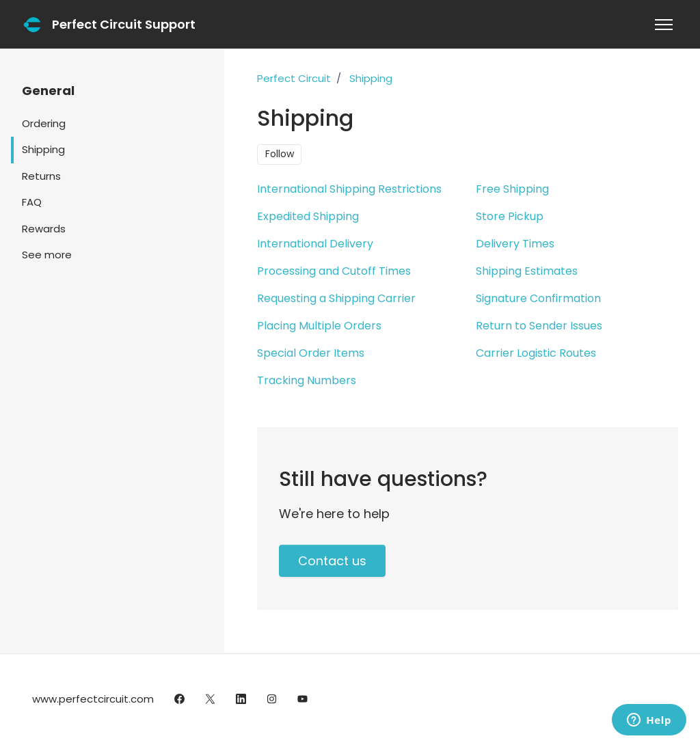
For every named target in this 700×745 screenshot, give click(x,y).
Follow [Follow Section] (280, 154)
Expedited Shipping (308, 216)
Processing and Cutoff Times (334, 271)
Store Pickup (510, 216)
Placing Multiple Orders (319, 326)
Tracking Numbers (307, 380)
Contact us (332, 561)
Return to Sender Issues (539, 326)
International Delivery (315, 244)
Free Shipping (512, 189)
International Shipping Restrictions (349, 189)
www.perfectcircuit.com (93, 699)
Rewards (44, 229)
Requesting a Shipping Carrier (336, 298)
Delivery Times (515, 244)
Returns (41, 176)
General (48, 91)
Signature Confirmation (538, 298)
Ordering (44, 123)
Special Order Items (311, 353)
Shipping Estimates (527, 271)
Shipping (371, 78)
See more (47, 255)
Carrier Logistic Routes (536, 353)
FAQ (32, 202)
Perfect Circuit (294, 78)
